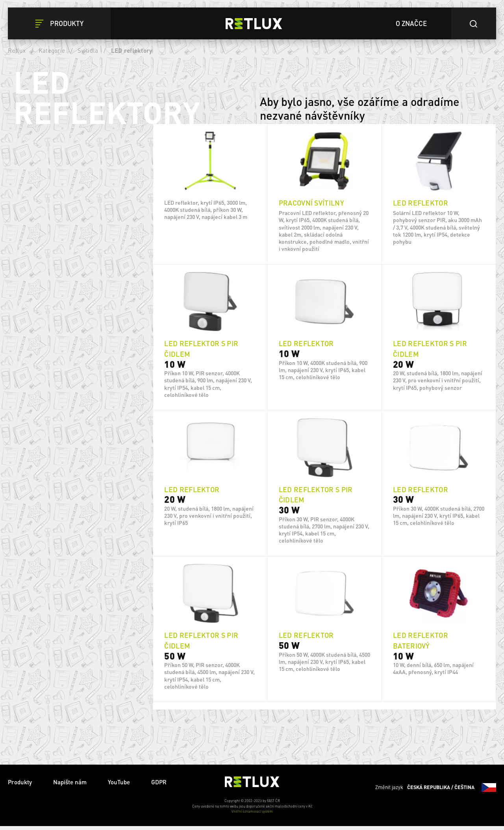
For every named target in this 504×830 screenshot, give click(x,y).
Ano (59, 459)
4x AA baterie (71, 396)
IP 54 (60, 524)
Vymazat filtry (104, 139)
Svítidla (88, 50)
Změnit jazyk (436, 791)
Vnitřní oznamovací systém (252, 816)
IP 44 (60, 541)
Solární (63, 414)
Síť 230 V (65, 379)
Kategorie (52, 50)
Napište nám (70, 786)
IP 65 (60, 507)
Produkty (20, 786)
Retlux (17, 50)
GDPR (159, 786)
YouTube (119, 786)
